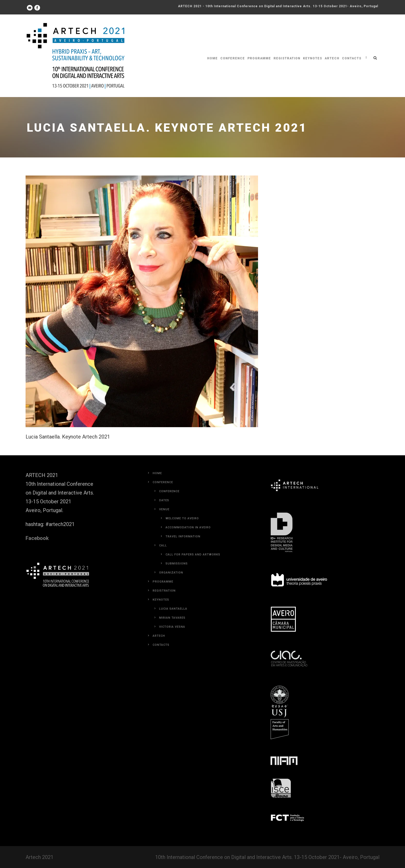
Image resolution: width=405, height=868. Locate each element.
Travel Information (183, 536)
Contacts (352, 58)
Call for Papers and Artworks (193, 555)
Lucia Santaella (173, 609)
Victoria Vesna (172, 627)
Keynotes (313, 58)
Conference (233, 58)
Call (163, 546)
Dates (164, 500)
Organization (171, 573)
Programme (259, 58)
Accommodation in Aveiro (188, 527)
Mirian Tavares (172, 618)
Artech (332, 58)
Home (212, 58)
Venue (164, 509)
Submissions (177, 564)
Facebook (37, 538)
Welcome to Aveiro (182, 518)
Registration (287, 58)
